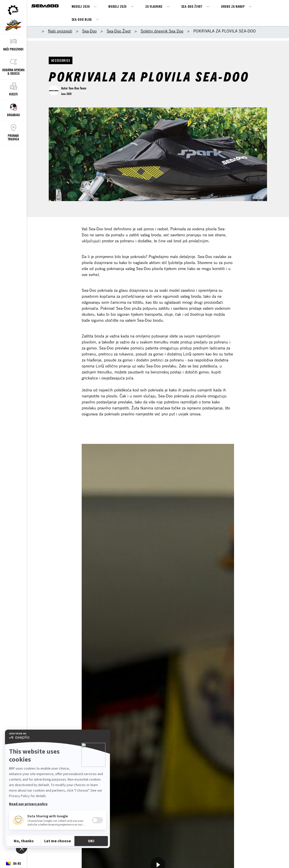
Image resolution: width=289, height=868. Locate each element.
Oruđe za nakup (233, 6)
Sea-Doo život (192, 6)
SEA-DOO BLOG (82, 19)
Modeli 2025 (118, 6)
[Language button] (13, 864)
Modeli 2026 (81, 6)
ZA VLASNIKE (154, 6)
